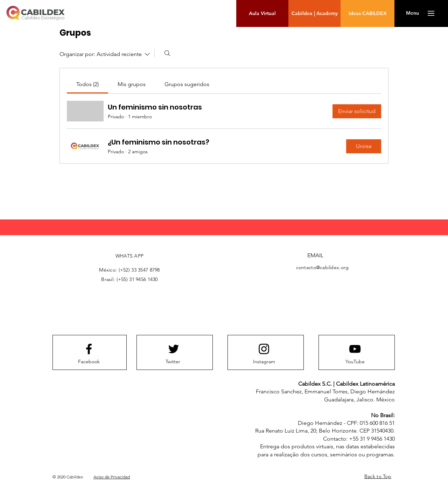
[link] (87, 84)
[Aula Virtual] (262, 13)
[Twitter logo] (174, 349)
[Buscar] (167, 53)
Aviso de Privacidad (112, 477)
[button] (412, 13)
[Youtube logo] (355, 349)
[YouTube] (355, 362)
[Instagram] (264, 362)
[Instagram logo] (264, 349)
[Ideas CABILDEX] (367, 13)
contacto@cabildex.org (323, 267)
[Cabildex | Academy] (314, 13)
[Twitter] (173, 362)
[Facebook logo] (89, 349)
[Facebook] (89, 362)
